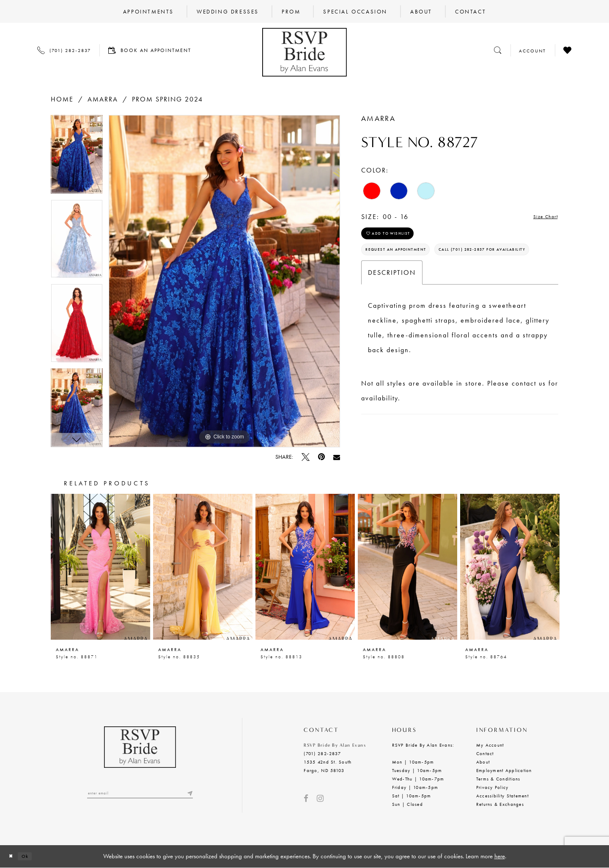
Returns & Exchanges (500, 804)
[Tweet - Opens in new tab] (306, 457)
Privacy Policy (492, 787)
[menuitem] (148, 11)
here (500, 856)
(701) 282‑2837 (322, 753)
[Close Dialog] (13, 856)
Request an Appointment (411, 261)
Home (62, 99)
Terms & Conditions (498, 779)
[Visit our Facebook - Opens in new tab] (306, 798)
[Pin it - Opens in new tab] (321, 457)
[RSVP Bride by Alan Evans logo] (304, 52)
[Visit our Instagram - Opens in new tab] (320, 798)
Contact (485, 753)
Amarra (103, 99)
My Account (490, 745)
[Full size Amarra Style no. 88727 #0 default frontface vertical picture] (224, 281)
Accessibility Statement (502, 796)
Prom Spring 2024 (167, 99)
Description (392, 308)
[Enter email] (140, 795)
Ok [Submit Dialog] (33, 856)
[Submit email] (189, 795)
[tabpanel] (77, 157)
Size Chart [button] (540, 217)
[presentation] (100, 567)
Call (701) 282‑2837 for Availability (428, 283)
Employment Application (504, 770)
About (483, 762)
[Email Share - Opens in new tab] (337, 457)
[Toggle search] (498, 50)
